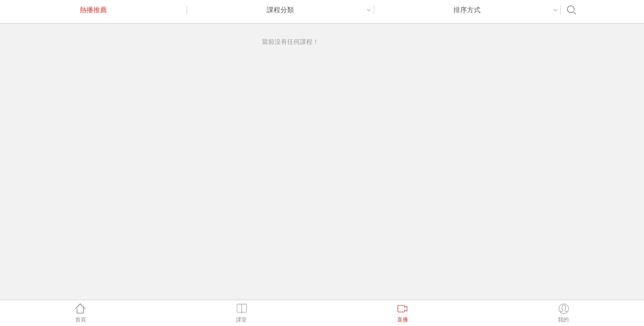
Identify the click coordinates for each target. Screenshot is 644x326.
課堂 (242, 313)
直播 (402, 313)
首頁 (80, 313)
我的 (564, 313)
